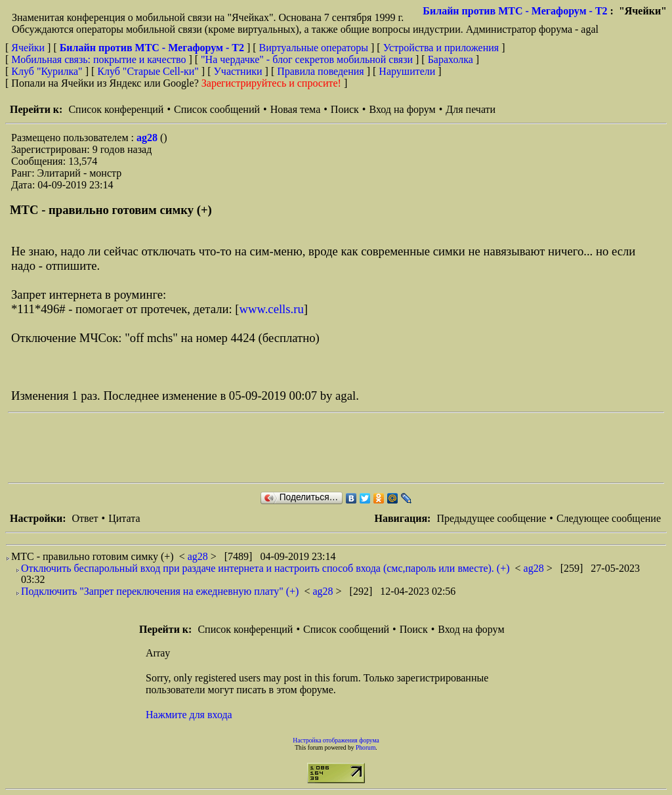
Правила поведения (321, 71)
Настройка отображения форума (336, 740)
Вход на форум (402, 109)
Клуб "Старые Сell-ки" (148, 71)
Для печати (471, 109)
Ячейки (29, 48)
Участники (238, 71)
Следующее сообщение (609, 518)
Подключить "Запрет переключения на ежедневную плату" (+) (160, 591)
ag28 (148, 138)
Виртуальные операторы (314, 48)
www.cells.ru (272, 309)
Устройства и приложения (441, 48)
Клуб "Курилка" (47, 71)
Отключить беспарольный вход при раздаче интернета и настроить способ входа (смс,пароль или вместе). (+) (265, 568)
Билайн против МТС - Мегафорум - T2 (515, 11)
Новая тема (296, 109)
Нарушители (407, 71)
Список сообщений (217, 109)
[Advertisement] (247, 448)
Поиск (345, 109)
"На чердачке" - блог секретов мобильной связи (307, 59)
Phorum (366, 747)
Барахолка (451, 59)
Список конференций (116, 109)
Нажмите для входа (189, 715)
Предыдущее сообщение (491, 518)
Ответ (85, 518)
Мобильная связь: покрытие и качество (98, 59)
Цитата (124, 518)
